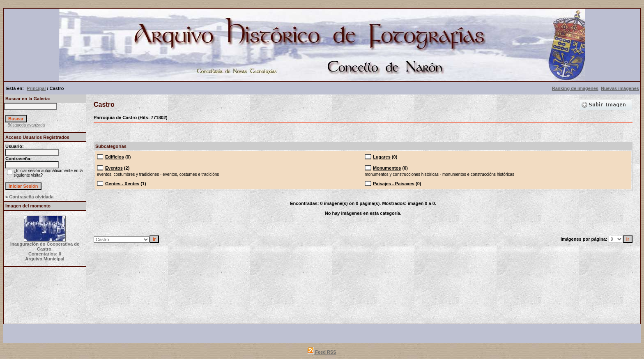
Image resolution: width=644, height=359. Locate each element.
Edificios (115, 157)
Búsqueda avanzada (26, 125)
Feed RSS (322, 352)
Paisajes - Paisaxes (394, 184)
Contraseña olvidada (31, 197)
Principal (36, 88)
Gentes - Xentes (122, 184)
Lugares (382, 157)
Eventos (114, 168)
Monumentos (387, 168)
